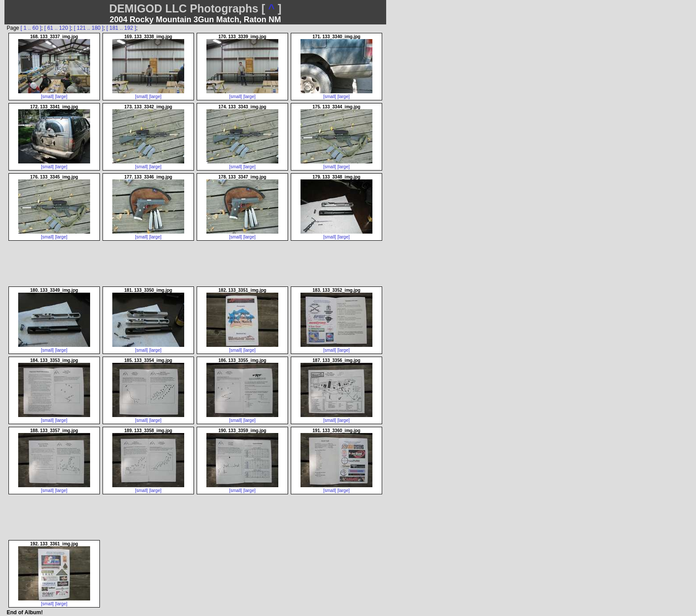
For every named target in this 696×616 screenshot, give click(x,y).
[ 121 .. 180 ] (89, 28)
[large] (61, 97)
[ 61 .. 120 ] (58, 28)
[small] (47, 97)
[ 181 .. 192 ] (121, 28)
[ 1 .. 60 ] (31, 28)
